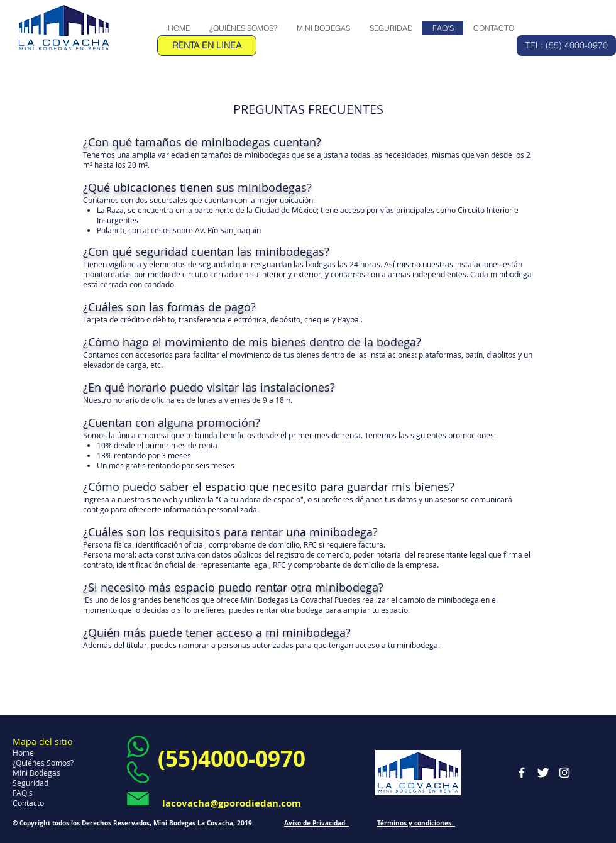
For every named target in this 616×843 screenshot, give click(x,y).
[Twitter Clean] (543, 773)
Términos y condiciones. (416, 823)
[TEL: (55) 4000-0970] (566, 46)
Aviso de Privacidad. (316, 823)
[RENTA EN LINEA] (207, 46)
